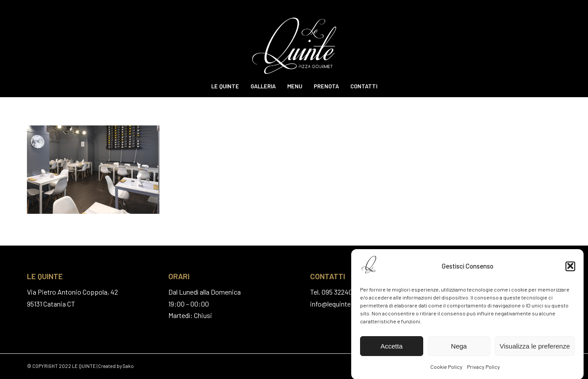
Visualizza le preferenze (535, 348)
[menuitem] (225, 86)
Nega (459, 348)
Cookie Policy (446, 368)
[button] (570, 268)
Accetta (391, 348)
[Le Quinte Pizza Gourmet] (294, 38)
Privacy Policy (484, 368)
